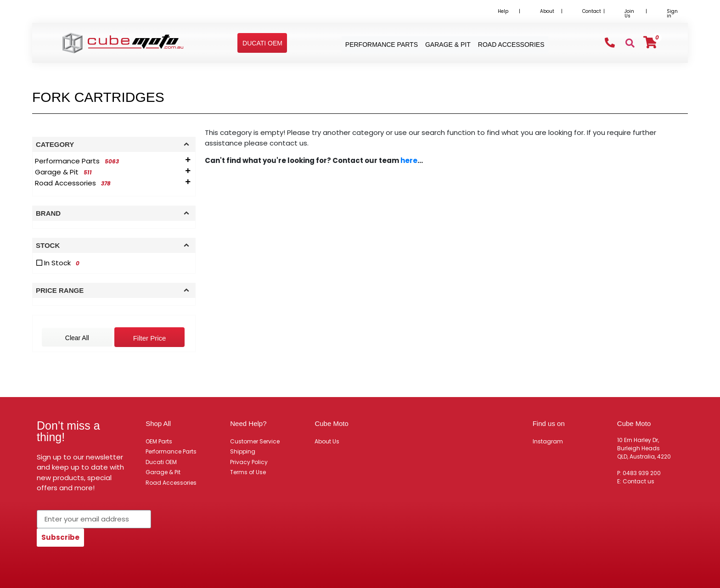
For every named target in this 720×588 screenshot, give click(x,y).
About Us (327, 441)
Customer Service (255, 441)
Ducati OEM (161, 462)
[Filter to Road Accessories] (74, 183)
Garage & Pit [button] (448, 45)
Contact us (638, 481)
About (547, 11)
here (409, 160)
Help (503, 11)
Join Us (629, 14)
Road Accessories (171, 483)
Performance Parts (171, 451)
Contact (592, 11)
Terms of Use (248, 472)
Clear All (77, 338)
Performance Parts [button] (382, 45)
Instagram (548, 441)
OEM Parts (159, 441)
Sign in (672, 14)
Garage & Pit (163, 472)
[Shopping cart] (650, 42)
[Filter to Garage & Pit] (65, 172)
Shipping (243, 451)
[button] (262, 43)
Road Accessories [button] (511, 45)
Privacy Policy (249, 462)
